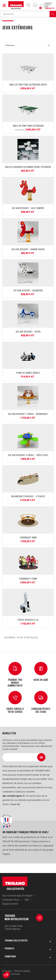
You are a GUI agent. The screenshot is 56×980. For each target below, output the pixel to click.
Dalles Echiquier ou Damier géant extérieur (28, 167)
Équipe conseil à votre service (15, 710)
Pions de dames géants (28, 373)
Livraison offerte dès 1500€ (41, 710)
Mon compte (35, 5)
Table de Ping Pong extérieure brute (28, 84)
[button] (6, 975)
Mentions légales (22, 971)
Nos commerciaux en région (17, 896)
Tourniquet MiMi (28, 537)
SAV (27, 900)
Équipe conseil (10, 904)
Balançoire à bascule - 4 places (28, 496)
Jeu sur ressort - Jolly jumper (28, 208)
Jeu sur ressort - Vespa (28, 331)
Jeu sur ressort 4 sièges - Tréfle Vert (28, 455)
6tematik (15, 974)
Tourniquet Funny (28, 579)
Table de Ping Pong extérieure (28, 126)
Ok (41, 757)
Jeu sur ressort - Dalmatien (28, 290)
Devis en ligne (41, 680)
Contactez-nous (11, 900)
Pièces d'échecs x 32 (28, 620)
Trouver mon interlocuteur (17, 917)
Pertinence (28, 45)
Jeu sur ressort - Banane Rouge (28, 249)
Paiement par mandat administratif (15, 683)
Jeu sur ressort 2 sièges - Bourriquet (28, 414)
